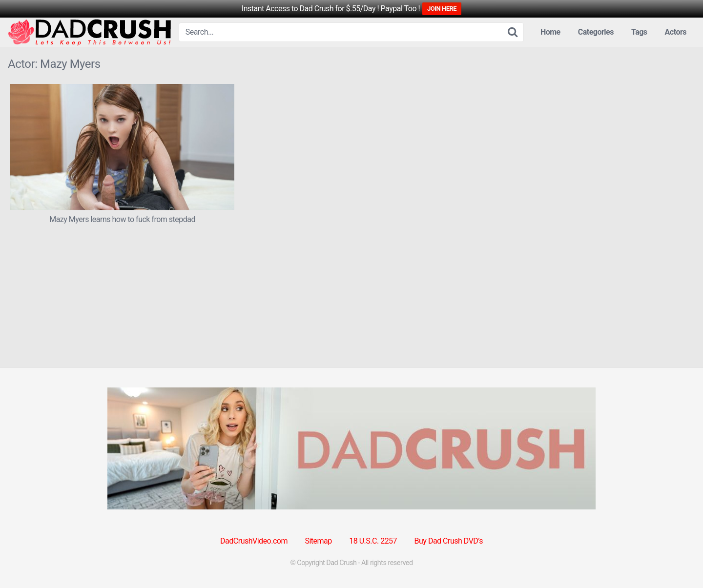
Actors (676, 32)
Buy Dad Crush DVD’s (449, 541)
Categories (596, 32)
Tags (639, 32)
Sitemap (318, 541)
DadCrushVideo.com (254, 541)
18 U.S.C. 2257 (373, 541)
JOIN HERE (442, 9)
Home (550, 32)
